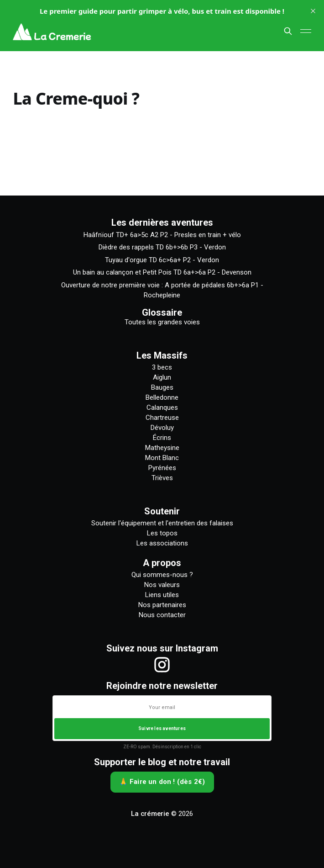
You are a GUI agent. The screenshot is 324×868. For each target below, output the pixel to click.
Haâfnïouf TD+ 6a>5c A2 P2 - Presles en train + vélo (162, 235)
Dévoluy (162, 428)
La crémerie (150, 814)
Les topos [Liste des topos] (162, 533)
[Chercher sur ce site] (288, 31)
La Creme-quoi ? (76, 98)
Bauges (162, 387)
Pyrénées (162, 468)
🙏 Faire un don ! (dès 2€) (162, 782)
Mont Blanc (162, 458)
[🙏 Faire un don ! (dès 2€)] (162, 782)
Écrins (162, 438)
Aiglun (162, 377)
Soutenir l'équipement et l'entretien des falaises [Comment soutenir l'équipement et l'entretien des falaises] (162, 523)
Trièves (162, 478)
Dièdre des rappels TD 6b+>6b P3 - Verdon (162, 247)
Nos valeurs (162, 585)
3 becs (162, 367)
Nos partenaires (162, 605)
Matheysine (162, 448)
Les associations (162, 543)
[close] (313, 11)
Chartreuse (162, 418)
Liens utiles (162, 595)
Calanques (162, 408)
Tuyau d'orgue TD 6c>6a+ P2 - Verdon (162, 260)
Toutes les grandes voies (162, 322)
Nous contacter (162, 615)
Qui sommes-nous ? (162, 575)
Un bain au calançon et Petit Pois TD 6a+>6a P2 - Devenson (162, 272)
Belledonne (162, 397)
